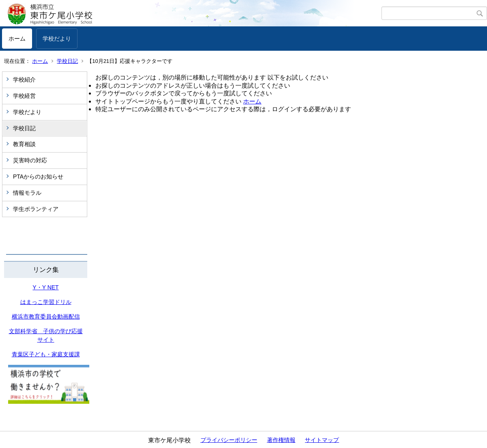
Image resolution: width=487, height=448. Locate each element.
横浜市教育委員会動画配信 (46, 317)
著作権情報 (281, 440)
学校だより (57, 39)
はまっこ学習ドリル (46, 302)
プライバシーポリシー (229, 440)
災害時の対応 (30, 160)
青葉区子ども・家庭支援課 (46, 354)
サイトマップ (322, 440)
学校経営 (24, 96)
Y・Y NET (45, 287)
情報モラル (27, 193)
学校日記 (67, 61)
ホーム (17, 39)
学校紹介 (24, 80)
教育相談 (24, 144)
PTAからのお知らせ (38, 177)
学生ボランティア (36, 209)
